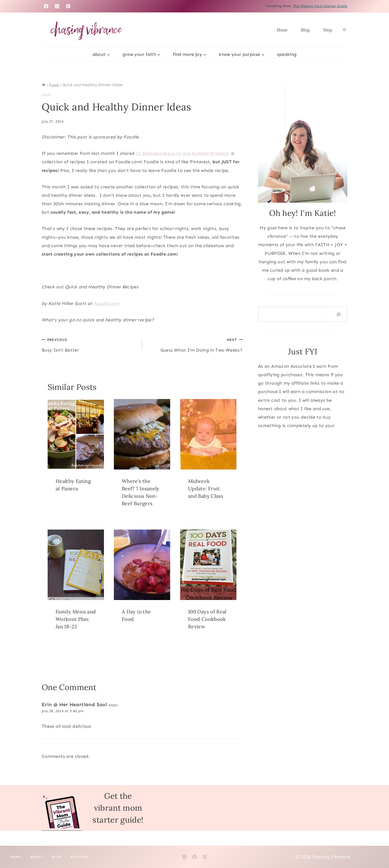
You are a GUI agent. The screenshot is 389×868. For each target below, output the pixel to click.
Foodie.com (107, 303)
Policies (80, 857)
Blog (305, 30)
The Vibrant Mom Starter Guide (320, 6)
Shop (328, 30)
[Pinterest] (68, 6)
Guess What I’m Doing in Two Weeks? (195, 344)
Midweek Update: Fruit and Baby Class (206, 488)
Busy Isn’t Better (90, 344)
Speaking (287, 54)
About (37, 857)
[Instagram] (57, 6)
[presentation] (76, 434)
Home (282, 30)
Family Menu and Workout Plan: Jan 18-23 (76, 619)
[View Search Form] (344, 30)
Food (46, 95)
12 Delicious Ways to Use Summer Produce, (183, 153)
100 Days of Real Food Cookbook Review (207, 619)
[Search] (339, 314)
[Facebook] (46, 6)
